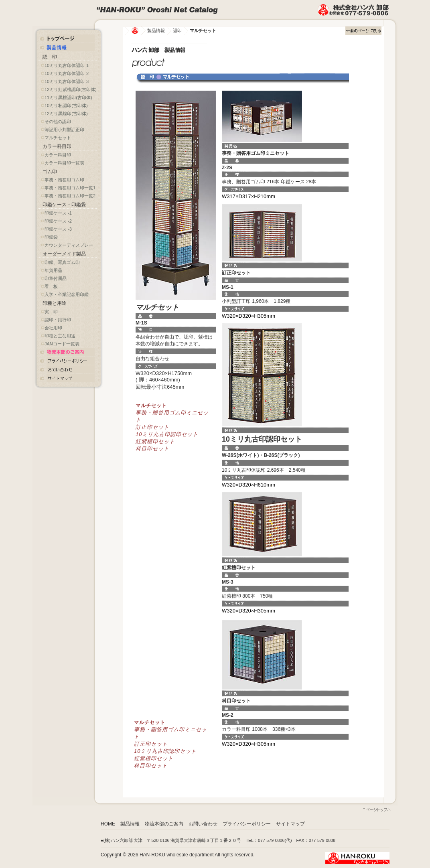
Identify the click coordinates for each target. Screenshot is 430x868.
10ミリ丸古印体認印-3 (67, 81)
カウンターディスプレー (69, 245)
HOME (108, 824)
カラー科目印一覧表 (64, 163)
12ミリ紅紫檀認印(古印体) (71, 89)
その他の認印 (58, 122)
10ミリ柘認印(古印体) (66, 105)
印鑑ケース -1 (58, 213)
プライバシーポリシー (247, 824)
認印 (177, 30)
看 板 (51, 286)
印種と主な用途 (60, 336)
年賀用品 (53, 270)
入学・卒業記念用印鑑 (67, 294)
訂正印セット (152, 427)
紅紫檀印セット (155, 441)
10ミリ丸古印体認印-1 (67, 65)
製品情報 (156, 30)
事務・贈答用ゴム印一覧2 (70, 196)
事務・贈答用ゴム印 (64, 180)
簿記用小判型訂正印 (64, 130)
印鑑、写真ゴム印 (62, 262)
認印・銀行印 (58, 320)
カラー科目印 (58, 155)
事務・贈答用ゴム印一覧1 (70, 188)
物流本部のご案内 (164, 824)
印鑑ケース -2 (58, 221)
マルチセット (58, 138)
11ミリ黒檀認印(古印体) (68, 97)
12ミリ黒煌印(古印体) (66, 114)
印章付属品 (56, 278)
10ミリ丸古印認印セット (167, 434)
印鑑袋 (51, 237)
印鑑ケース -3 (58, 229)
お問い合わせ (203, 824)
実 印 (51, 312)
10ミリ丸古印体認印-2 (67, 73)
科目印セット (152, 449)
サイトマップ (290, 824)
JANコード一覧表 (62, 344)
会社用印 (53, 328)
